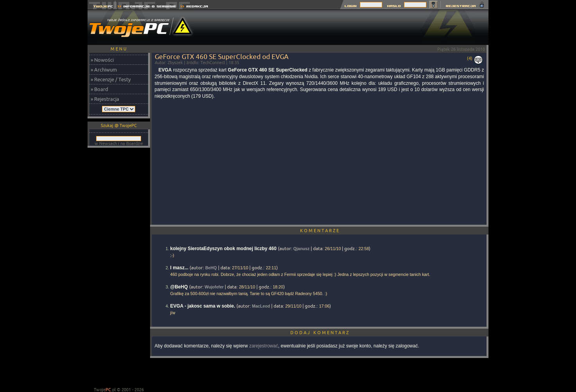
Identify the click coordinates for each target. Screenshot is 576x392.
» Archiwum (104, 70)
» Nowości (102, 60)
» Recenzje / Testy (111, 79)
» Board (99, 89)
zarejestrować (264, 346)
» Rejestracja (105, 99)
